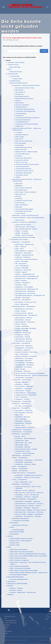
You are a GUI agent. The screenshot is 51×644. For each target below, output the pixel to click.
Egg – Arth (19, 415)
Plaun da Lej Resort (22, 105)
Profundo (19, 156)
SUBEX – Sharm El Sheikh (24, 235)
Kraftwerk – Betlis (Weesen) (26, 438)
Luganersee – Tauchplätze (22, 430)
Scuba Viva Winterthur (24, 158)
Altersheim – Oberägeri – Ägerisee (28, 501)
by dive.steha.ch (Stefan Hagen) (18, 640)
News (9, 69)
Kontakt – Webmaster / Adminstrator (23, 592)
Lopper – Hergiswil (22, 326)
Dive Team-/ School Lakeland (26, 192)
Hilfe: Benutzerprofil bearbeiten (22, 552)
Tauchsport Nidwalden (24, 173)
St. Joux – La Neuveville (24, 406)
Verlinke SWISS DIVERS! (19, 575)
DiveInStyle (20, 145)
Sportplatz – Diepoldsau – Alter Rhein (29, 460)
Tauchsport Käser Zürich (24, 171)
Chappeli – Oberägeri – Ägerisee (27, 508)
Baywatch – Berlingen (23, 253)
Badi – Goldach (21, 247)
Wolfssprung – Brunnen (24, 339)
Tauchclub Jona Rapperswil (25, 111)
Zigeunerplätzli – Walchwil (25, 427)
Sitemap (11, 595)
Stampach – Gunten (22, 399)
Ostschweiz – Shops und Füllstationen (26, 85)
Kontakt (10, 586)
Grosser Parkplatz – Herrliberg (26, 352)
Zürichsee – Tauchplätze (22, 343)
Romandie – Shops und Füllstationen (26, 215)
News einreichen (16, 72)
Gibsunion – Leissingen (24, 389)
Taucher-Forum (13, 65)
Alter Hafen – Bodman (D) (25, 244)
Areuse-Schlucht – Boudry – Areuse (28, 506)
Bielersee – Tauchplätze (21, 403)
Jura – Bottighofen (22, 266)
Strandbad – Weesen (23, 447)
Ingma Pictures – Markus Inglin (26, 152)
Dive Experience (21, 190)
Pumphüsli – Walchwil (23, 421)
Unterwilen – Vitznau (23, 337)
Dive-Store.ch (21, 194)
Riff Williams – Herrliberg (25, 363)
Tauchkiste (19, 116)
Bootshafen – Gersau (23, 320)
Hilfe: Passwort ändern (18, 558)
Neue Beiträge (15, 67)
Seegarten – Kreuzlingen (24, 287)
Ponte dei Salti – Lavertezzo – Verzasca (30, 512)
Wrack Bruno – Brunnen (24, 341)
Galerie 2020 (15, 545)
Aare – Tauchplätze (20, 466)
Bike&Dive (19, 186)
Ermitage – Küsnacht (23, 350)
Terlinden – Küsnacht (23, 371)
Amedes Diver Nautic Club (25, 88)
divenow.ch (20, 94)
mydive (18, 101)
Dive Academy (21, 143)
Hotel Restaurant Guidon (24, 99)
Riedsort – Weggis (22, 330)
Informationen (13, 74)
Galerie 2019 (15, 543)
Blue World (19, 90)
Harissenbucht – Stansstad (25, 322)
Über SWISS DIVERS (17, 532)
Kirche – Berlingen (22, 268)
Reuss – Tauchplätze (20, 469)
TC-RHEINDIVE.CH (22, 122)
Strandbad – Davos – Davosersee (27, 495)
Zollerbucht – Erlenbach (24, 378)
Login (6, 629)
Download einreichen (20, 525)
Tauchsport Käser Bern (24, 211)
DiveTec (18, 196)
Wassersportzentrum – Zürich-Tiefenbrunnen (32, 375)
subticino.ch (20, 220)
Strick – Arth (20, 425)
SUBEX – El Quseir (22, 231)
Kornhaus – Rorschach (23, 270)
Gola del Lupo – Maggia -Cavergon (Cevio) (31, 510)
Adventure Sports (22, 135)
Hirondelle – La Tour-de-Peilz (26, 302)
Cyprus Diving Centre (23, 225)
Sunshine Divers (21, 107)
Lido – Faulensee (21, 397)
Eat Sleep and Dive (22, 96)
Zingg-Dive (20, 126)
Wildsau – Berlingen (23, 298)
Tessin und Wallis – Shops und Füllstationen (28, 218)
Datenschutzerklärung (11, 623)
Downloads (14, 523)
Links (12, 527)
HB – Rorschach (21, 264)
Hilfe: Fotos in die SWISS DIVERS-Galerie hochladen (29, 556)
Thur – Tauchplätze (20, 480)
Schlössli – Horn (21, 285)
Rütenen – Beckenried (23, 333)
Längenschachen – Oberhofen (26, 395)
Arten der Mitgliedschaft (19, 579)
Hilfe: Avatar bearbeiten (19, 550)
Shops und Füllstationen (19, 83)
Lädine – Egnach (21, 272)
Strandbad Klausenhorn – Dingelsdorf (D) (30, 295)
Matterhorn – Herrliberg (24, 358)
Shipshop (19, 207)
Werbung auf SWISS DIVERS (17, 584)
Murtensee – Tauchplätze (22, 455)
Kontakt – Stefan (16, 590)
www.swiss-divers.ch (10, 616)
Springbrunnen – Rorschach (25, 293)
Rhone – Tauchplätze (20, 471)
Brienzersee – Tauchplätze (22, 432)
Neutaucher (20, 103)
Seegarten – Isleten (22, 335)
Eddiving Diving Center (24, 147)
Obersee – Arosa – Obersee (25, 490)
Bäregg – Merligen (22, 382)
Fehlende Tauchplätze (21, 518)
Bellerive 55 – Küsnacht (24, 346)
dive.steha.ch (20, 92)
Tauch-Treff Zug (21, 162)
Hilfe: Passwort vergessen (20, 560)
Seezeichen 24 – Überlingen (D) (27, 289)
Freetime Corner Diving (24, 201)
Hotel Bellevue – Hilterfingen (26, 393)
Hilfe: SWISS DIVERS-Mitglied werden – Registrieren (29, 573)
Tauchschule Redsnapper (25, 209)
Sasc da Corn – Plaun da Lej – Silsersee (29, 493)
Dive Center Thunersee (24, 188)
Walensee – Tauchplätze (22, 434)
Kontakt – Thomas (17, 588)
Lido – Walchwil (21, 419)
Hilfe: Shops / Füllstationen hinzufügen (24, 570)
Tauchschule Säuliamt (23, 169)
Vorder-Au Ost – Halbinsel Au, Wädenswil (30, 373)
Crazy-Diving (20, 213)
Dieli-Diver (19, 139)
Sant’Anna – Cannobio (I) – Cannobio (28, 516)
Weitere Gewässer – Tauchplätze (25, 499)
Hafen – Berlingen (22, 261)
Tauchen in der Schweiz (16, 62)
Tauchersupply (21, 113)
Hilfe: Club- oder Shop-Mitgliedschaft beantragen (28, 554)
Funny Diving (20, 203)
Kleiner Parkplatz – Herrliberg (26, 356)
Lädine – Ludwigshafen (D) (25, 274)
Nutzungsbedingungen (16, 577)
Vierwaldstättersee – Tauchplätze (25, 315)
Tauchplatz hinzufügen (21, 521)
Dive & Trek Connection (24, 141)
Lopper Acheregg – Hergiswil (26, 328)
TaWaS (18, 177)
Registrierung (8, 631)
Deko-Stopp (20, 137)
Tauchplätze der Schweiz (19, 240)
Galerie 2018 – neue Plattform (21, 541)
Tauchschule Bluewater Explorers (28, 118)
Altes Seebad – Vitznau (24, 318)
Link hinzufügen (19, 530)
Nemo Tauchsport (22, 205)
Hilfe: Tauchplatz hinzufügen (21, 568)
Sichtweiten (14, 534)
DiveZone (19, 198)
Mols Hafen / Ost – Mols (24, 443)
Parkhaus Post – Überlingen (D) (27, 278)
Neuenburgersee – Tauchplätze (24, 306)
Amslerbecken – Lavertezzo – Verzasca (29, 504)
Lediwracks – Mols (22, 441)
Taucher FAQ (15, 76)
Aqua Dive (19, 184)
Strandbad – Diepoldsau (24, 462)
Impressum (12, 581)
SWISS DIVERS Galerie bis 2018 (21, 539)
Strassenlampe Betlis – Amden (26, 449)
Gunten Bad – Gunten (23, 391)
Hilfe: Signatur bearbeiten (20, 566)
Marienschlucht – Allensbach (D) (27, 276)
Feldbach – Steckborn (23, 257)
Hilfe (9, 547)
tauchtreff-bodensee (23, 120)
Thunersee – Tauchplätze (22, 380)
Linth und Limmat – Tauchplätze (24, 473)
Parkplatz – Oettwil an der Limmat (28, 477)
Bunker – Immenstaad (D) (25, 255)
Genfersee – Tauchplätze (22, 300)
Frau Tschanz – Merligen (24, 386)
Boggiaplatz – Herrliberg (24, 348)
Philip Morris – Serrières (24, 309)
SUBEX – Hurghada (22, 233)
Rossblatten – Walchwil (24, 423)
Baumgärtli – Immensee (24, 410)
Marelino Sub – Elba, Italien (25, 227)
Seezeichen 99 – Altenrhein (25, 291)
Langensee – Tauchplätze (22, 401)
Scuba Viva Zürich (22, 160)
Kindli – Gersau (21, 324)
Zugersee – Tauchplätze (21, 408)
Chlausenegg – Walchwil (24, 413)
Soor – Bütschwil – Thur (24, 482)
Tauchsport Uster (22, 175)
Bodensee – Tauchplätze (22, 242)
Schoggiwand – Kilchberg (25, 365)
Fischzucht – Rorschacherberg (26, 259)
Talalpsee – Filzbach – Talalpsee (27, 497)
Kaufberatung (15, 81)
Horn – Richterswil (22, 354)
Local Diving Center (23, 154)
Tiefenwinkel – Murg (23, 451)
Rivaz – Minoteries (22, 304)
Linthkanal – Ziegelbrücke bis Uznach (29, 475)
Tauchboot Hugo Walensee (25, 109)
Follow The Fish (21, 150)
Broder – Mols (20, 436)
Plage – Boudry (21, 311)
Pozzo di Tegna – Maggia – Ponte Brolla (29, 514)
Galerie (10, 536)
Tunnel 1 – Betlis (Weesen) (25, 453)
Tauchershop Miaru (22, 167)
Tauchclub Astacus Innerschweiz (27, 164)
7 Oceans (19, 133)
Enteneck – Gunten (22, 384)
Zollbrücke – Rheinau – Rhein (26, 464)
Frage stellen (18, 79)
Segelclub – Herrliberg (24, 367)
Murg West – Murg (22, 445)
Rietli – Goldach (21, 281)
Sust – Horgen (20, 369)
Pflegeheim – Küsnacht (24, 361)
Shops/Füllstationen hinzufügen (24, 237)
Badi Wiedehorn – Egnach (25, 251)
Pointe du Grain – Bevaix (24, 313)
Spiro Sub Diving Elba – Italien (26, 229)
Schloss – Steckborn (23, 283)
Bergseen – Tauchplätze (21, 484)
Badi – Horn (20, 249)
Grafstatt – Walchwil (23, 417)
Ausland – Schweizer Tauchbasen (25, 222)
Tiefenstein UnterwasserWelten (27, 124)
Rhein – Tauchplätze (20, 458)
